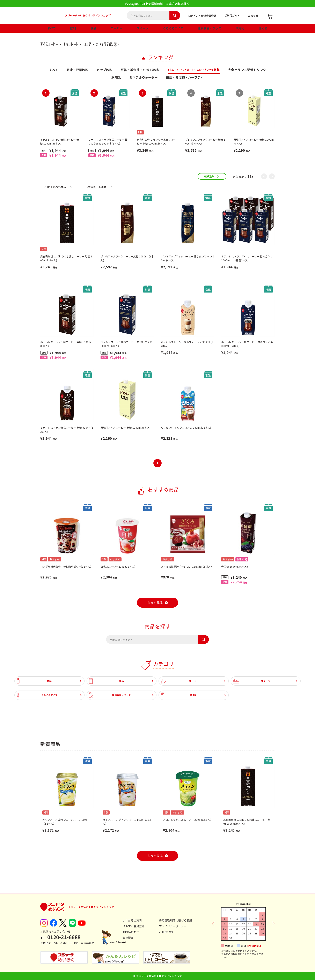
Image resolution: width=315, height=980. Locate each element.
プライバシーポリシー (173, 926)
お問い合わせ (131, 932)
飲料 (73, 28)
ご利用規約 (166, 932)
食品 (93, 28)
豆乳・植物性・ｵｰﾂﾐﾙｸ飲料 (140, 70)
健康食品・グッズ (209, 28)
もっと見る (155, 603)
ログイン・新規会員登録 (202, 15)
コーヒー (117, 28)
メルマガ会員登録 (134, 926)
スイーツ (143, 28)
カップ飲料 (105, 70)
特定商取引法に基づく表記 (175, 920)
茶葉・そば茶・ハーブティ (185, 78)
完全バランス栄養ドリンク (247, 70)
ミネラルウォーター (143, 78)
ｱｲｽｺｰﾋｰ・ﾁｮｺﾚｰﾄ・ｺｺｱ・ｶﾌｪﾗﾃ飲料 (194, 70)
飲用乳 (240, 28)
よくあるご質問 (132, 920)
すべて (52, 28)
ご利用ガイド (232, 15)
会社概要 (128, 938)
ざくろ (263, 28)
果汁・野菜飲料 (77, 70)
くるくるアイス (173, 28)
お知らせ (253, 15)
